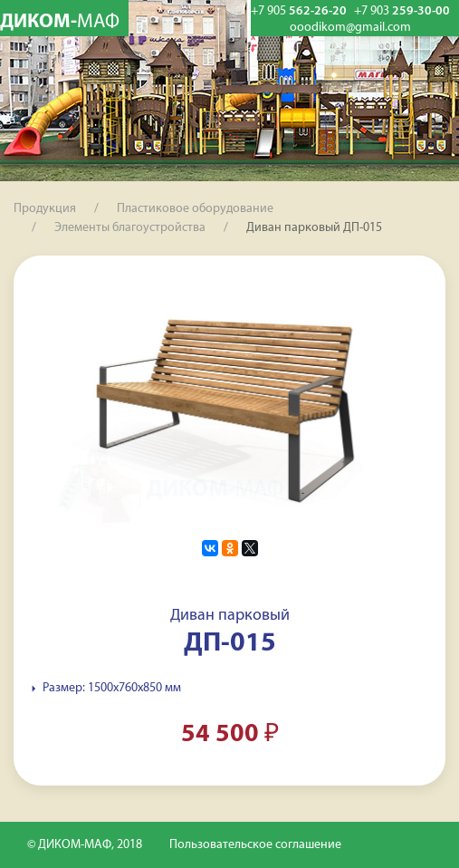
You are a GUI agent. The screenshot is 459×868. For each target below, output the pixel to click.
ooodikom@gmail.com (350, 28)
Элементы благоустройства (130, 228)
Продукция (45, 209)
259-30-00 (402, 11)
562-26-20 (299, 11)
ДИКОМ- (60, 22)
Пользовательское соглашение (255, 845)
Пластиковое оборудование (195, 209)
